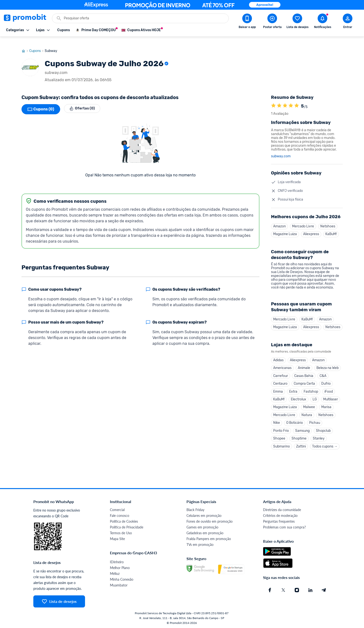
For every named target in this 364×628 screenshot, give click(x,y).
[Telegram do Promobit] (324, 589)
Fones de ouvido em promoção (210, 521)
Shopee (279, 437)
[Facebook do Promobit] (270, 589)
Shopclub (323, 429)
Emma (278, 388)
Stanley (319, 437)
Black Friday (195, 509)
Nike (277, 421)
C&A (323, 372)
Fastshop (311, 388)
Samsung (302, 429)
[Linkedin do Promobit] (310, 589)
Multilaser (331, 396)
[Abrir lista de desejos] (297, 22)
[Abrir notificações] (322, 22)
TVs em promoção (200, 544)
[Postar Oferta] (272, 22)
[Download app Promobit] (247, 22)
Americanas (282, 363)
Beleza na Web (328, 363)
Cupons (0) (41, 102)
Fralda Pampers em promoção (209, 538)
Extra (293, 388)
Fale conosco (120, 515)
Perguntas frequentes (279, 521)
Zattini (301, 445)
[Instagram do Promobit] (297, 589)
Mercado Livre (303, 220)
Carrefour (281, 372)
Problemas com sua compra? (284, 526)
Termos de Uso (121, 532)
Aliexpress (311, 228)
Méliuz (115, 573)
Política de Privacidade (127, 526)
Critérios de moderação (280, 515)
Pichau (315, 421)
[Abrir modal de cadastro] (348, 22)
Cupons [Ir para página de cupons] (37, 44)
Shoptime (299, 437)
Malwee (309, 404)
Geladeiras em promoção (205, 532)
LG (315, 396)
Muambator (119, 584)
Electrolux (299, 396)
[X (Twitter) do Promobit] (283, 589)
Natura (307, 413)
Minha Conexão (122, 579)
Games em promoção (202, 526)
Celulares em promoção (204, 515)
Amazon (279, 220)
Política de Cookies (124, 521)
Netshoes (328, 220)
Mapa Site (117, 538)
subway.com (281, 150)
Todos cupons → (325, 445)
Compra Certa (304, 380)
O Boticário (295, 421)
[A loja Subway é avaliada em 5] (273, 99)
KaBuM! (331, 228)
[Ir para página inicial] (25, 44)
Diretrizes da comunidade (282, 509)
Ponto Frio (281, 429)
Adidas (278, 355)
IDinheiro (117, 561)
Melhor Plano (120, 567)
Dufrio (326, 380)
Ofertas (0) (83, 102)
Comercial (117, 509)
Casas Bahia (304, 372)
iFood (329, 388)
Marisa (326, 404)
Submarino (282, 445)
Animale (304, 363)
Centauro (280, 380)
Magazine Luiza (285, 228)
